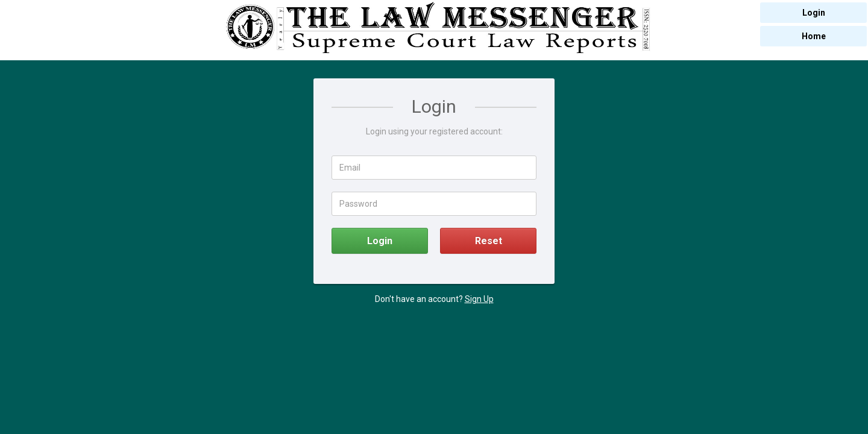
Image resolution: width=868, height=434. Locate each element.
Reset (489, 241)
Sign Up (479, 299)
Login (380, 241)
